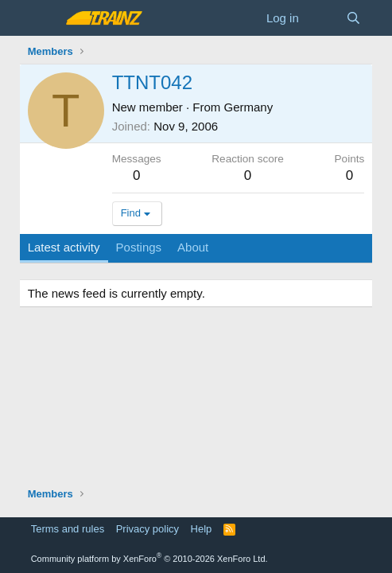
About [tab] (193, 247)
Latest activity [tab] (64, 247)
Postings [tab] (139, 247)
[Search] (353, 18)
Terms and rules (68, 529)
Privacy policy (147, 529)
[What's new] (322, 18)
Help (202, 529)
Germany (249, 107)
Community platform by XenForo (149, 559)
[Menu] (42, 18)
